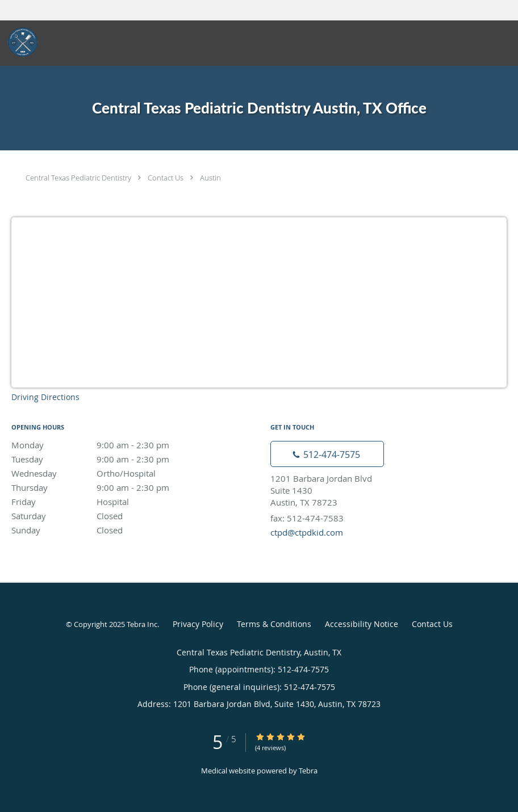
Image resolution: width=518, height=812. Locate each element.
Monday (111, 445)
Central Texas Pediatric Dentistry (78, 178)
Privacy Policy (198, 624)
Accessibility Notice (362, 624)
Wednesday (111, 473)
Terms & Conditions (274, 624)
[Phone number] (327, 454)
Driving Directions (45, 397)
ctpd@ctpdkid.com (307, 532)
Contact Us (166, 178)
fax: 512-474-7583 (307, 518)
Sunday (111, 530)
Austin (210, 178)
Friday (111, 502)
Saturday (111, 516)
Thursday (111, 487)
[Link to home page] (20, 42)
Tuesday (111, 459)
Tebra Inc (142, 624)
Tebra (308, 771)
